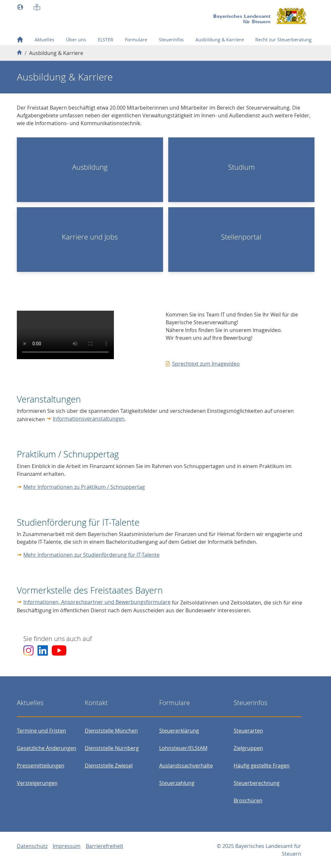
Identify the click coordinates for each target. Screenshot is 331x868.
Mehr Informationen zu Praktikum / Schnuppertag (84, 487)
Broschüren (248, 800)
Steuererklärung (179, 731)
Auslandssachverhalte (186, 766)
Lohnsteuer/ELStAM (183, 748)
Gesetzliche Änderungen (47, 748)
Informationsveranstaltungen (89, 419)
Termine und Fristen (41, 731)
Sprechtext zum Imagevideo (206, 364)
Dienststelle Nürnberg (112, 748)
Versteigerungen (37, 783)
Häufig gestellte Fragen (262, 766)
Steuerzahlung (177, 783)
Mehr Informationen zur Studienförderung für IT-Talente (91, 555)
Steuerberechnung (257, 783)
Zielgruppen (248, 748)
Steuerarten (248, 731)
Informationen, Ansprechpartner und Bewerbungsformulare (97, 602)
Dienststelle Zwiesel (109, 766)
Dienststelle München (111, 731)
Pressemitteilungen (41, 766)
